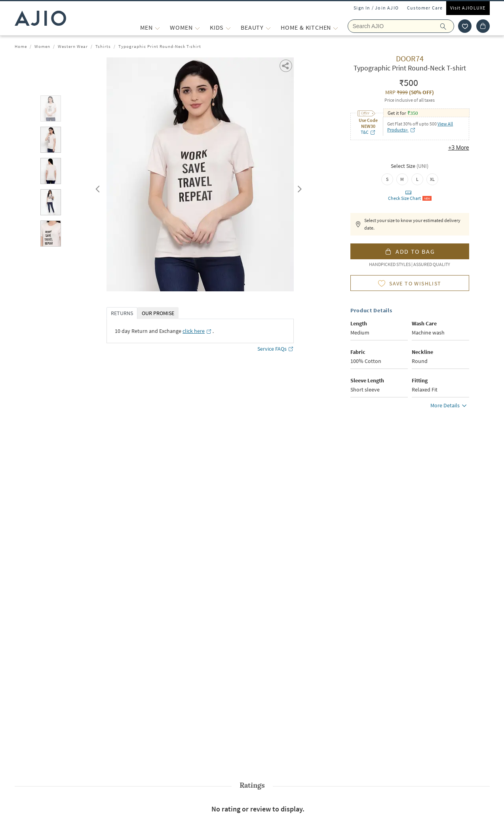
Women (42, 46)
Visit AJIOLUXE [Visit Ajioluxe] (468, 8)
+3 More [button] (459, 148)
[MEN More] (157, 28)
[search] (447, 26)
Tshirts (103, 46)
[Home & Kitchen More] (336, 28)
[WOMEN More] (197, 28)
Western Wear (73, 46)
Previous (97, 187)
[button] (286, 65)
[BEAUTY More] (268, 28)
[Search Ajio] (401, 26)
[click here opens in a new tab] (197, 331)
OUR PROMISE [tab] (158, 313)
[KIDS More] (228, 28)
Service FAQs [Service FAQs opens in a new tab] (276, 349)
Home (21, 46)
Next (298, 187)
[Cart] (483, 26)
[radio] (387, 179)
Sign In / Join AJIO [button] (376, 8)
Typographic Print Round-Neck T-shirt (160, 46)
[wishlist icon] (465, 26)
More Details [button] (450, 407)
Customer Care (425, 8)
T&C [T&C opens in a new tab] (368, 132)
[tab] (51, 110)
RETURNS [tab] (122, 313)
